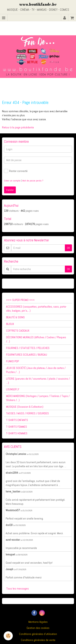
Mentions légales (38, 622)
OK (68, 248)
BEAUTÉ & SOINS (15, 317)
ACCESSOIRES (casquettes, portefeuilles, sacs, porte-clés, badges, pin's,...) (36, 309)
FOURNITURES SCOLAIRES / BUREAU (27, 355)
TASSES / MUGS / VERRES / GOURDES (27, 413)
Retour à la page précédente (18, 127)
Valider (10, 190)
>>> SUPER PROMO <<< (20, 300)
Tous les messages (18, 589)
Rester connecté (16, 171)
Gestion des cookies (38, 628)
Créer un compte (12, 181)
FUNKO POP (12, 361)
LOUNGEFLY (13, 389)
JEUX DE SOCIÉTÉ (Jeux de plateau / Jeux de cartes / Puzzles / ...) (36, 370)
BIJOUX (10, 324)
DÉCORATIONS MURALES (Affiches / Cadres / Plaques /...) (36, 339)
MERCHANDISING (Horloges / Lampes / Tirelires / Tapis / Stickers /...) (38, 398)
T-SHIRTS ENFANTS (17, 420)
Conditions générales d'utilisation (38, 634)
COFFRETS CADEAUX (18, 331)
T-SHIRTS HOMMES (17, 433)
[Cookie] (8, 636)
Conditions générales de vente (38, 640)
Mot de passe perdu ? (33, 181)
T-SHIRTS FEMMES (17, 427)
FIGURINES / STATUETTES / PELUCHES (28, 348)
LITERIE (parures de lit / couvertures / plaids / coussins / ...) (38, 381)
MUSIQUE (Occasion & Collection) (25, 407)
